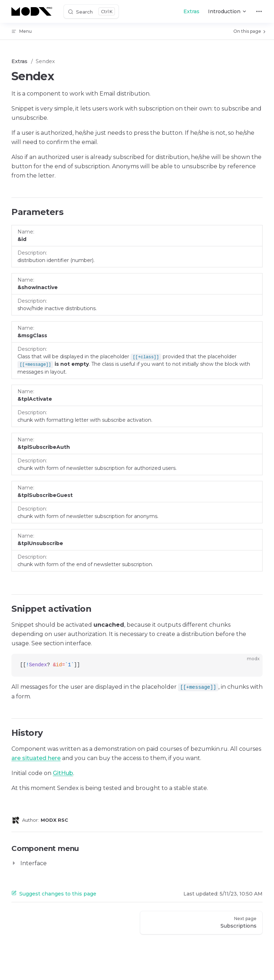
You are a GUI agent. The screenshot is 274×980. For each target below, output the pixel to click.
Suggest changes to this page (54, 894)
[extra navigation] (259, 11)
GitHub (63, 773)
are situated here (36, 758)
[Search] (91, 11)
